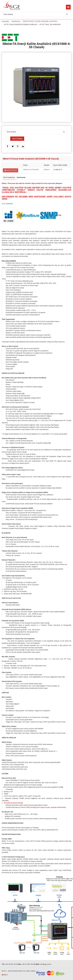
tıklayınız (59, 183)
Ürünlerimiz (16, 21)
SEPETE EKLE (10, 170)
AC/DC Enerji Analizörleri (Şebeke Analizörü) (21, 24)
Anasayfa (5, 21)
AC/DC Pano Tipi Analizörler (50, 24)
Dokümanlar (21, 177)
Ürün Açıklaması (9, 177)
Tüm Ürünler (17, 139)
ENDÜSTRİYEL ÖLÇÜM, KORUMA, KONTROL (40, 21)
